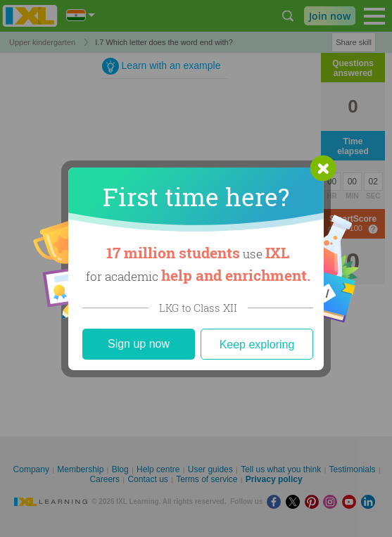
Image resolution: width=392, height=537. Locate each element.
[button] (323, 168)
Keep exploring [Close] (257, 345)
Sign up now (139, 344)
